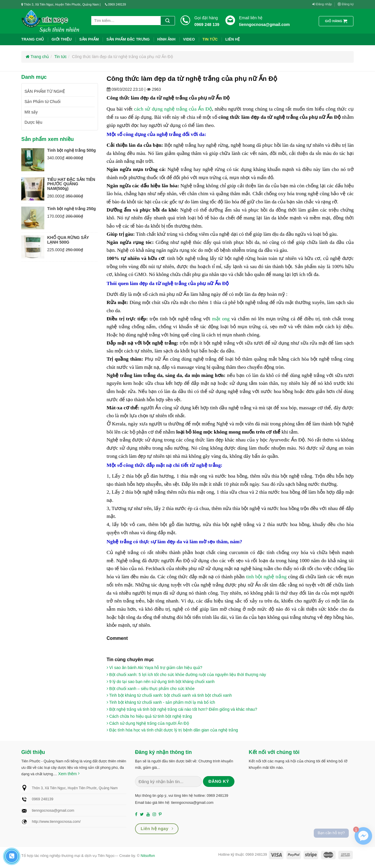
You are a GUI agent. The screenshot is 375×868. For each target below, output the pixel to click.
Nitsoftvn (148, 856)
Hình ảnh (166, 39)
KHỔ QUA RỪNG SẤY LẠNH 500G (68, 240)
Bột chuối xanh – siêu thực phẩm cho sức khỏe (151, 689)
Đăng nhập (322, 4)
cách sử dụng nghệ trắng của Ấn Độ (173, 109)
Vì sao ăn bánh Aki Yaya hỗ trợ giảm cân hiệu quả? (155, 668)
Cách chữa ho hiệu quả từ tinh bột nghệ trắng (149, 716)
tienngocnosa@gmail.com (264, 25)
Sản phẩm (89, 39)
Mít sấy (31, 112)
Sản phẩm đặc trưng (128, 39)
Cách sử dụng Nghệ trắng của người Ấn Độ (148, 723)
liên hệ (233, 39)
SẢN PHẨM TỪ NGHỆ (45, 91)
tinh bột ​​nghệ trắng (266, 577)
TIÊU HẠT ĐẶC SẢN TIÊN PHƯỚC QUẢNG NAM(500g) (71, 184)
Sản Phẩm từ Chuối (42, 102)
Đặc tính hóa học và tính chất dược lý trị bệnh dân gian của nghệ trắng (172, 730)
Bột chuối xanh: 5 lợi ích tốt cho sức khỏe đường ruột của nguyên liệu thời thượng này (186, 675)
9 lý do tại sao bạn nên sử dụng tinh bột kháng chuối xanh (161, 682)
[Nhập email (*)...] (168, 782)
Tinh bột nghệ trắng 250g (72, 209)
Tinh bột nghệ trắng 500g (72, 150)
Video (189, 39)
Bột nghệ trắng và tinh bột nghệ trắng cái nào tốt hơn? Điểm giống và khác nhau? (182, 709)
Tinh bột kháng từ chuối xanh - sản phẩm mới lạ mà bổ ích (161, 702)
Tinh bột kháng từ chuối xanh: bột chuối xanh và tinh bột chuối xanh (169, 695)
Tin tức (210, 39)
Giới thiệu (62, 39)
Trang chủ (33, 39)
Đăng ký (346, 4)
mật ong (221, 319)
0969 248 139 (207, 25)
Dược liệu (33, 122)
